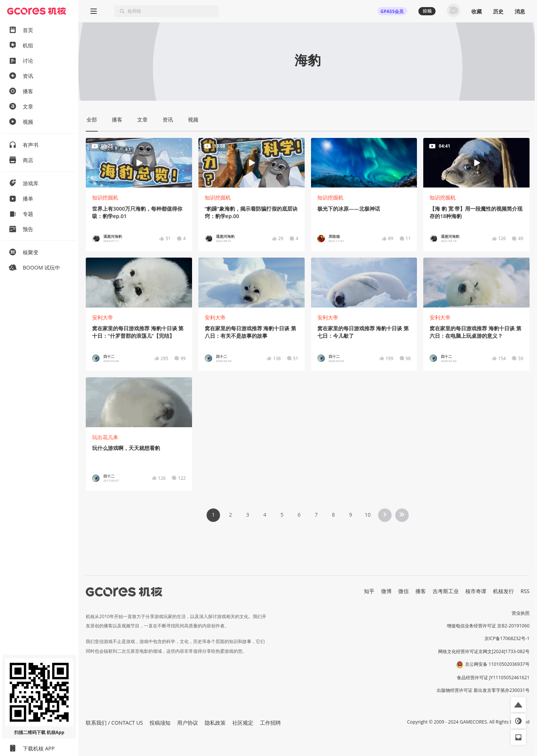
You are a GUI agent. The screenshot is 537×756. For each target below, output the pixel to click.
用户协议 (188, 723)
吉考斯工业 (446, 591)
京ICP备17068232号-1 (507, 638)
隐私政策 (215, 723)
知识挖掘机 (105, 197)
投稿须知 (160, 723)
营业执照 (521, 613)
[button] (518, 705)
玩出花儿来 (105, 437)
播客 (421, 591)
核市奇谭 (476, 591)
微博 (386, 591)
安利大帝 (103, 317)
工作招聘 (270, 723)
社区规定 (243, 723)
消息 (520, 11)
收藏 (477, 11)
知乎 (369, 591)
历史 (498, 11)
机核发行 (503, 591)
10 (368, 515)
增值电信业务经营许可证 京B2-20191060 (488, 626)
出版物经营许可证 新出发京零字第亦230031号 (483, 690)
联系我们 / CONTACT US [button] (114, 723)
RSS (525, 591)
